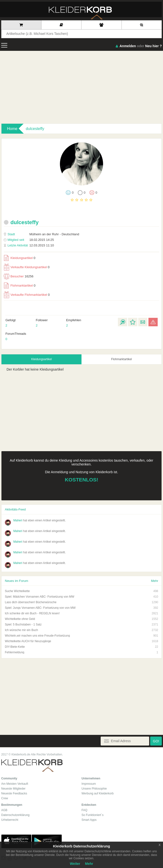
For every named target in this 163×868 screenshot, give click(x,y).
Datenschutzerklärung (15, 815)
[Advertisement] (81, 87)
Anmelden (128, 46)
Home (12, 129)
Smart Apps (89, 820)
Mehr (155, 581)
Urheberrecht (10, 820)
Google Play (47, 841)
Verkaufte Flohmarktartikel (27, 295)
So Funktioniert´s (93, 815)
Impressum (89, 784)
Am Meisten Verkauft (15, 784)
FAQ (84, 810)
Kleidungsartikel (20, 258)
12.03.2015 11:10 (29, 245)
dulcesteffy (35, 129)
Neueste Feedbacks (14, 793)
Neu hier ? (154, 46)
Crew (5, 798)
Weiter (75, 864)
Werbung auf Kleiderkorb (98, 793)
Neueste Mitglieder (13, 789)
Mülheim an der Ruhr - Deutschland (41, 234)
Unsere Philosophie (94, 789)
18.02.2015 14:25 (29, 240)
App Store (16, 841)
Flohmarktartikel (20, 286)
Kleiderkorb (32, 766)
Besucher (19, 276)
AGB (4, 810)
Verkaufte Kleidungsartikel (27, 267)
